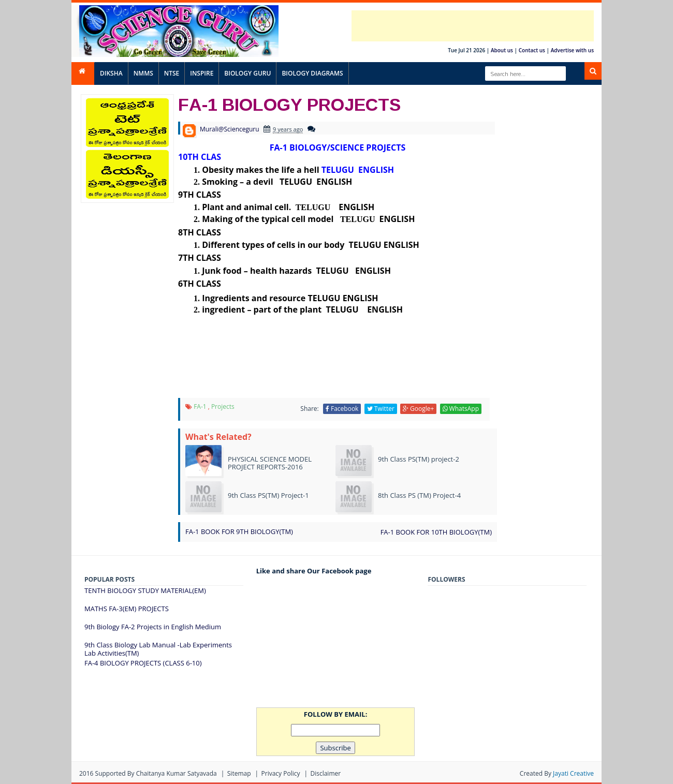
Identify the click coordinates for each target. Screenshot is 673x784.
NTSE (172, 73)
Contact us (532, 50)
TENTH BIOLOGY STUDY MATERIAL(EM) (145, 590)
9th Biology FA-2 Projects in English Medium (153, 627)
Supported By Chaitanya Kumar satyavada (156, 773)
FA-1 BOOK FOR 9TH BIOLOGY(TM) (239, 531)
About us (502, 50)
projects (223, 406)
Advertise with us (572, 50)
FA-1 (200, 406)
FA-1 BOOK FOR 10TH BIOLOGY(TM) (436, 532)
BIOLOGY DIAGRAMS (312, 73)
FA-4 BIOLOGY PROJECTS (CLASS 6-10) (143, 663)
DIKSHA (111, 73)
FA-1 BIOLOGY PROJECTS (289, 104)
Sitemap (239, 773)
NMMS (143, 73)
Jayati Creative (573, 773)
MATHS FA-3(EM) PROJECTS (127, 609)
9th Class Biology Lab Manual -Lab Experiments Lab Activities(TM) (158, 649)
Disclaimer (325, 773)
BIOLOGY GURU (247, 73)
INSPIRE (202, 73)
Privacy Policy (281, 773)
